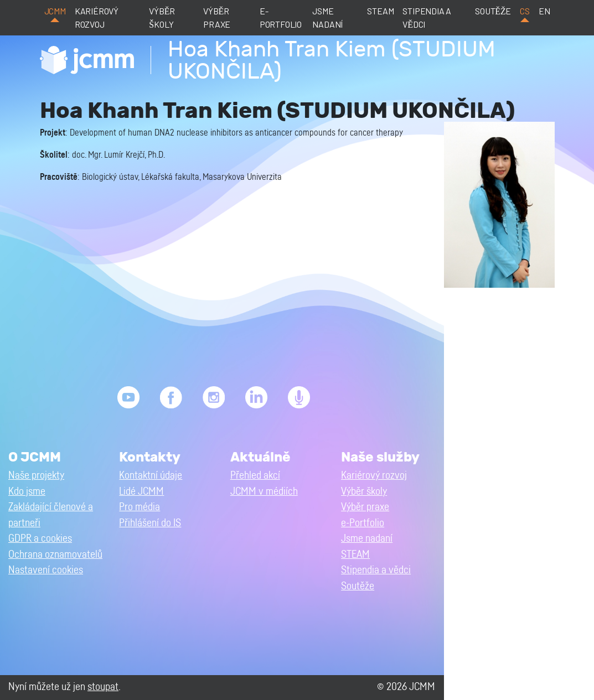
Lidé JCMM (141, 492)
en (544, 11)
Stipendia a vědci (427, 17)
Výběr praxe (217, 17)
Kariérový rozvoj (97, 17)
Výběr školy (162, 17)
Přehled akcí (255, 476)
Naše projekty (36, 476)
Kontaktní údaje (151, 476)
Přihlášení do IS (150, 523)
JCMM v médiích (264, 492)
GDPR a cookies (40, 539)
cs (525, 11)
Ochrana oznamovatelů (55, 555)
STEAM (380, 11)
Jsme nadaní (327, 17)
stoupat (103, 687)
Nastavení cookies (46, 570)
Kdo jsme (27, 492)
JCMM (55, 11)
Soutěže (493, 11)
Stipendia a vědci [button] (376, 570)
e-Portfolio (281, 17)
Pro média (140, 507)
